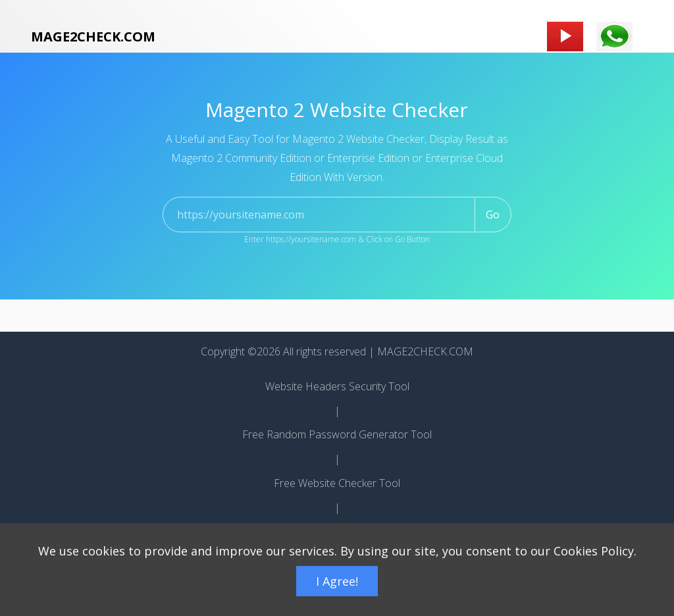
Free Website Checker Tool (337, 483)
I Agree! (337, 581)
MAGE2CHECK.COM (93, 37)
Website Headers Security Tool (337, 386)
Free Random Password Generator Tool (337, 434)
